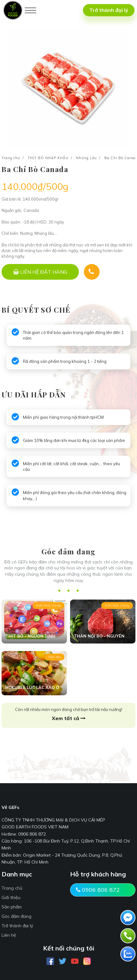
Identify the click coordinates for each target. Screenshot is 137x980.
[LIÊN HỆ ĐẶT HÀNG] (40, 272)
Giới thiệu (11, 897)
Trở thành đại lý (109, 10)
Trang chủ (11, 158)
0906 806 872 (98, 890)
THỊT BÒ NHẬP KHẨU (48, 158)
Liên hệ (9, 935)
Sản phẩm (12, 907)
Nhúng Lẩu (86, 158)
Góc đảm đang (16, 916)
